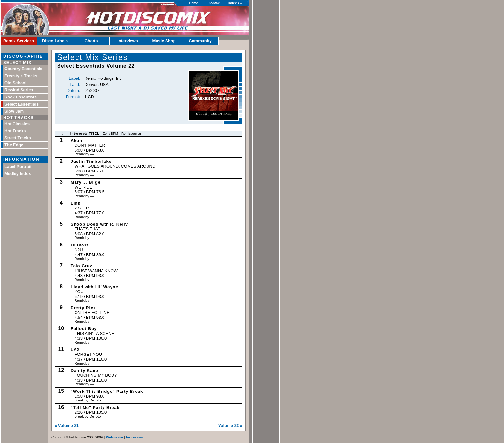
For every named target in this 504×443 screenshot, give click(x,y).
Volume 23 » (230, 425)
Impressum (135, 437)
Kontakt (215, 3)
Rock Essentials (21, 97)
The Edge (14, 145)
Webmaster (115, 437)
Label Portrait (18, 166)
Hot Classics (17, 124)
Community (200, 41)
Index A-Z (235, 3)
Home (194, 3)
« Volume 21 (67, 425)
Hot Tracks (15, 131)
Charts (91, 41)
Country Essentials (23, 69)
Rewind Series (19, 90)
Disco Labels (55, 41)
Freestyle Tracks (21, 76)
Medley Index (18, 174)
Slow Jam (14, 111)
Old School (16, 83)
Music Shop (164, 41)
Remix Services (19, 41)
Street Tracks (18, 138)
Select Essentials (22, 104)
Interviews (128, 41)
